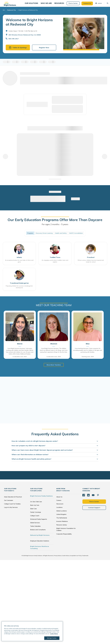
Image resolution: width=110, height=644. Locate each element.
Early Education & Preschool (13, 499)
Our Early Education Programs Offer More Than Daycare (55, 222)
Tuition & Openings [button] (18, 49)
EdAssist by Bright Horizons (40, 538)
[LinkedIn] (88, 498)
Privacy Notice (58, 558)
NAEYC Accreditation (76, 235)
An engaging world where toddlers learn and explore (55, 263)
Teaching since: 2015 (88, 359)
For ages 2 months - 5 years (55, 226)
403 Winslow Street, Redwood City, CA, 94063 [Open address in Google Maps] (25, 37)
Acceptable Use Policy (76, 558)
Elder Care (33, 511)
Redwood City (12, 12)
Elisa (88, 346)
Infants (19, 260)
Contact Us (86, 4)
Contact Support (94, 510)
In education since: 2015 (54, 359)
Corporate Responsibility (64, 536)
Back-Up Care (35, 508)
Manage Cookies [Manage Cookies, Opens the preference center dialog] (51, 638)
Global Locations (62, 513)
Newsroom (60, 506)
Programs (30, 235)
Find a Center (72, 4)
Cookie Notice (65, 558)
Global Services (35, 525)
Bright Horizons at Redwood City (28, 12)
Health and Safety (61, 235)
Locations (59, 510)
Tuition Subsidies (35, 529)
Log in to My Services (11, 510)
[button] (35, 4)
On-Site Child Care (36, 504)
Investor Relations (62, 524)
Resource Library (62, 527)
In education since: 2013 (20, 359)
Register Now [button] (44, 49)
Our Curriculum (9, 503)
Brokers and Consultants (38, 532)
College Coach (35, 518)
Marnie (20, 346)
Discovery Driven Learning (44, 235)
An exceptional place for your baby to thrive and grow (19, 263)
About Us (59, 499)
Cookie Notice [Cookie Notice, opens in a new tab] (54, 634)
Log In (97, 4)
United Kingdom (61, 517)
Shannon (54, 346)
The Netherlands (62, 520)
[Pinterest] (98, 498)
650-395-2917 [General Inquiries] (14, 41)
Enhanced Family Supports (39, 522)
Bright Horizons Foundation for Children (66, 532)
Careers (59, 503)
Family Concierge (36, 515)
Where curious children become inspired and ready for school (91, 263)
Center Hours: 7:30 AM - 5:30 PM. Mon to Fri (23, 33)
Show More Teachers (54, 367)
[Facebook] (84, 498)
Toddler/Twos (55, 260)
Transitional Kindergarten (19, 286)
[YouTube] (93, 498)
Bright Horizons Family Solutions (41, 498)
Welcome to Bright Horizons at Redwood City (29, 24)
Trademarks (85, 558)
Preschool (91, 260)
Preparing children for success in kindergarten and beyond (19, 289)
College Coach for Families (12, 506)
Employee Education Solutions (40, 543)
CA (4, 12)
